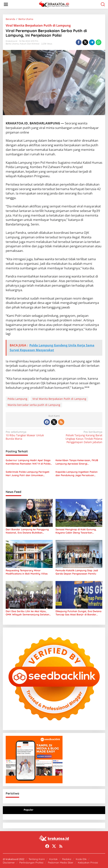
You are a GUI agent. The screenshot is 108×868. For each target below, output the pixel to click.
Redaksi (67, 859)
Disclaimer (9, 862)
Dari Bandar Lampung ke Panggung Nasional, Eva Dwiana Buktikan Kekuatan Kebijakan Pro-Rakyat (27, 531)
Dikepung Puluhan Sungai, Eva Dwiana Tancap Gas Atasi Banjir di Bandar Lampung (78, 613)
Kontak (53, 859)
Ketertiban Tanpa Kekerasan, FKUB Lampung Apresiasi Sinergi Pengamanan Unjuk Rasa (77, 462)
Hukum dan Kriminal (30, 44)
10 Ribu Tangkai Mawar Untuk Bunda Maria (29, 435)
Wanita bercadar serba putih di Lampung (34, 405)
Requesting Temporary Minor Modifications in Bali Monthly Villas (27, 572)
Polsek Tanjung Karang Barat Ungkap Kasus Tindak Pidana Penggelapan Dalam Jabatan (79, 437)
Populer (29, 810)
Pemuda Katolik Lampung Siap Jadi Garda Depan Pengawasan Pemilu (77, 572)
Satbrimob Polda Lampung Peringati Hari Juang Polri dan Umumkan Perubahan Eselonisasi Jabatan (27, 474)
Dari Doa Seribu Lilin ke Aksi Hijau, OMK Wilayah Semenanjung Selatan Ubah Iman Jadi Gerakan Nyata (27, 613)
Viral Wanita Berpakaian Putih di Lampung (38, 25)
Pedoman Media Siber (61, 862)
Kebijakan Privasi (88, 862)
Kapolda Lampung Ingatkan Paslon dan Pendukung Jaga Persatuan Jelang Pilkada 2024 (77, 474)
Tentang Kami (37, 859)
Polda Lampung (17, 399)
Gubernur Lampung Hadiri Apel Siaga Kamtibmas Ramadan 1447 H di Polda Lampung (28, 462)
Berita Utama (12, 44)
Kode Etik (81, 859)
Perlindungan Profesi (31, 862)
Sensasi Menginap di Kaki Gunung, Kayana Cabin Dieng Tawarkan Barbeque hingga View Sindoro (76, 531)
